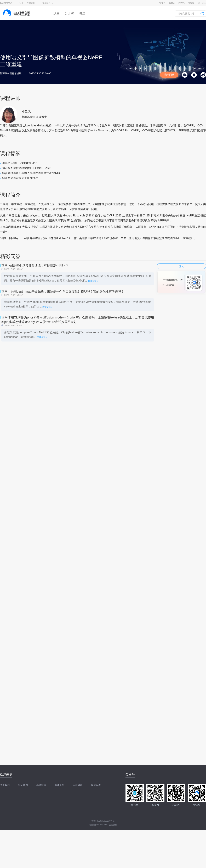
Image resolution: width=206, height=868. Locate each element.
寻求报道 (41, 785)
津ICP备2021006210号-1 (103, 821)
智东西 (162, 3)
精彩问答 (10, 256)
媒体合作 (96, 785)
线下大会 (202, 3)
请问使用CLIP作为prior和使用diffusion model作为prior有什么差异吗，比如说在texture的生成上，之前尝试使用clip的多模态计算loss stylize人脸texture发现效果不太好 (78, 320)
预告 (56, 13)
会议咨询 (78, 785)
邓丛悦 (26, 111)
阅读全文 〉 (94, 281)
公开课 (69, 13)
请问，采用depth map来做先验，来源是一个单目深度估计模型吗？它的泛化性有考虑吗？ (63, 292)
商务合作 (59, 785)
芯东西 (182, 3)
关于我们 (5, 785)
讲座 (82, 13)
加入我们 (23, 785)
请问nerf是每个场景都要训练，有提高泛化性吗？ (35, 266)
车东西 (172, 3)
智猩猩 (191, 3)
